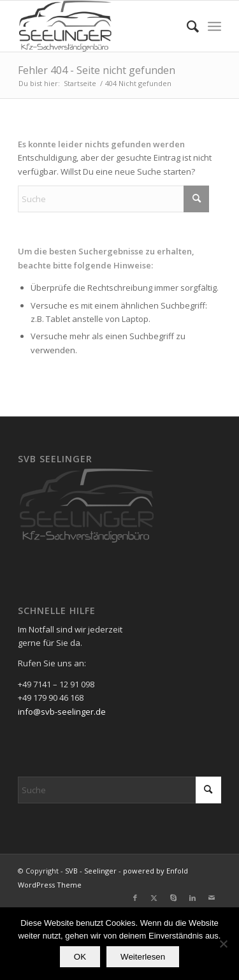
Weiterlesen (143, 957)
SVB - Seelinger (91, 871)
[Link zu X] (154, 898)
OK (80, 957)
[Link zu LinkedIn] (192, 898)
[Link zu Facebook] (135, 898)
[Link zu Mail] (212, 898)
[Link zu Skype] (173, 898)
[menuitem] (186, 26)
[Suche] (186, 26)
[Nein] (223, 944)
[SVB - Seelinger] (99, 26)
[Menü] (214, 26)
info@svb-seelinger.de (62, 712)
